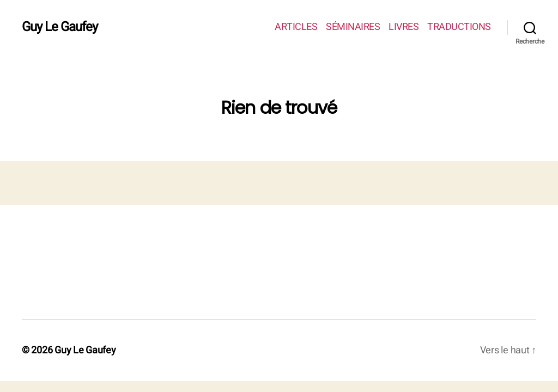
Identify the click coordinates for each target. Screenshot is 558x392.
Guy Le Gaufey (60, 27)
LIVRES (404, 27)
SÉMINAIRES (353, 27)
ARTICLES (296, 27)
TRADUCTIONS (459, 27)
